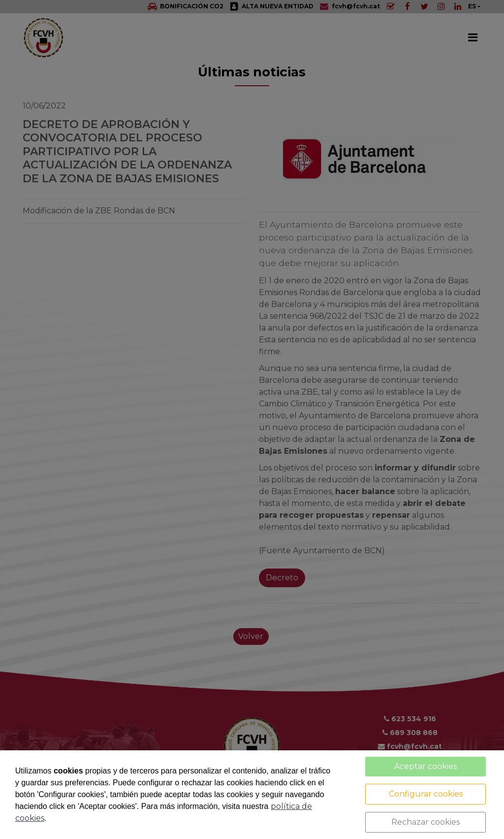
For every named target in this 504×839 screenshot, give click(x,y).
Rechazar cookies (425, 822)
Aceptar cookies (425, 766)
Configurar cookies (426, 794)
